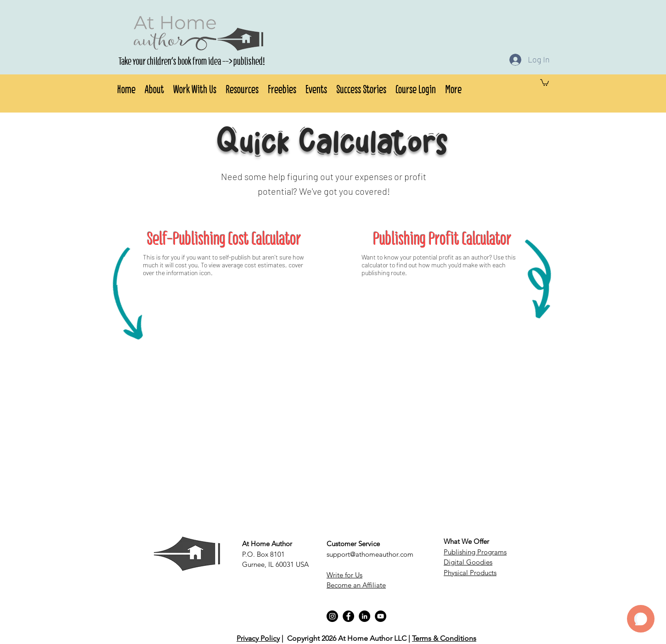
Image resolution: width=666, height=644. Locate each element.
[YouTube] (381, 616)
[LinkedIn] (364, 616)
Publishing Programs (475, 552)
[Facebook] (348, 616)
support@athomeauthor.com (370, 554)
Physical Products (470, 573)
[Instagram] (332, 616)
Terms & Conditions (444, 638)
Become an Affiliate (356, 585)
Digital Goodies (468, 562)
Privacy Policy (258, 638)
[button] (154, 88)
